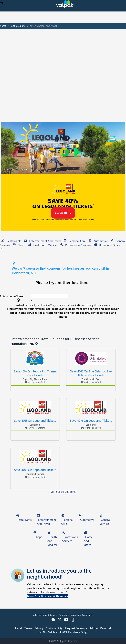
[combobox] (74, 296)
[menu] (2, 4)
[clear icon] (31, 300)
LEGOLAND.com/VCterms (84, 220)
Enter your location (12, 296)
